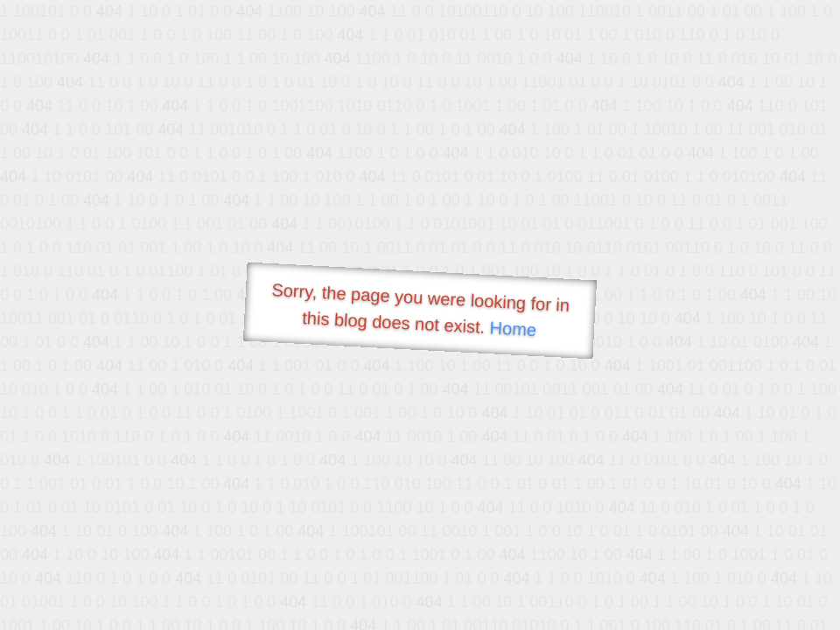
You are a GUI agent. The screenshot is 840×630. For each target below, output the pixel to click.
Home (513, 329)
